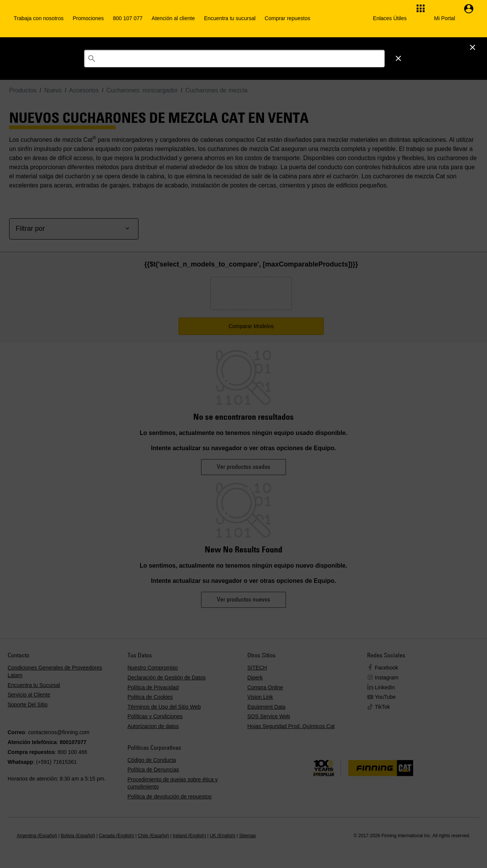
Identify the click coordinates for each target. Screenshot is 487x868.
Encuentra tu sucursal (230, 18)
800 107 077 (128, 18)
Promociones (88, 18)
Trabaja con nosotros (39, 18)
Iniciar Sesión (393, 47)
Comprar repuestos (288, 18)
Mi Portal (445, 18)
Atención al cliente (173, 18)
